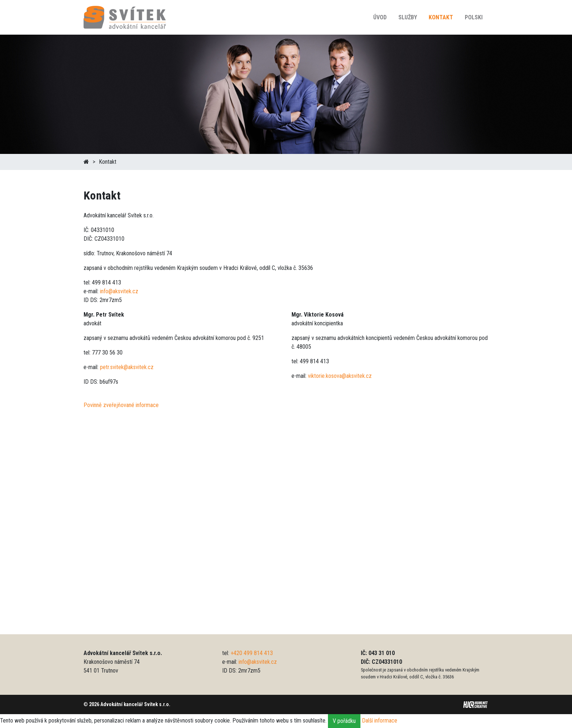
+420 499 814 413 (252, 653)
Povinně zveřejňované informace (121, 405)
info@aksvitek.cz (119, 291)
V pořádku (344, 721)
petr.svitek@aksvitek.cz (127, 367)
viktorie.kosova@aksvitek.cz (340, 376)
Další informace (380, 721)
